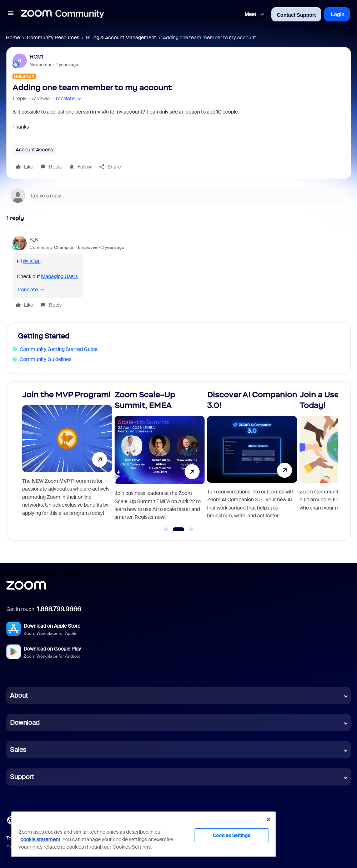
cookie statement (40, 839)
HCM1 (36, 57)
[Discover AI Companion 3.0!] (252, 458)
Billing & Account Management (121, 37)
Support (22, 777)
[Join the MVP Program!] (67, 458)
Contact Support (296, 15)
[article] (179, 273)
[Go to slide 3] (191, 530)
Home (13, 37)
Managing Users (59, 276)
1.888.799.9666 (59, 609)
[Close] (268, 819)
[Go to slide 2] (178, 530)
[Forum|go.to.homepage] (62, 14)
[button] (11, 14)
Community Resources (53, 37)
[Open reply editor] (179, 196)
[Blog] (11, 820)
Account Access (34, 150)
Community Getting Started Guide (59, 349)
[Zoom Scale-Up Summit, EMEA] (160, 458)
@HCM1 (32, 261)
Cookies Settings (232, 835)
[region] (144, 834)
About (19, 696)
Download (25, 723)
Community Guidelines (46, 359)
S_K (34, 240)
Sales (18, 750)
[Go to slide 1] (166, 530)
